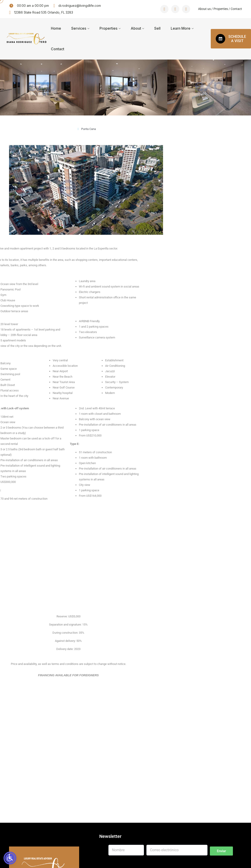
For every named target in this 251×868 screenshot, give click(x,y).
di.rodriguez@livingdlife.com (80, 6)
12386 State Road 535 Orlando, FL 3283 (44, 12)
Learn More (181, 28)
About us (204, 9)
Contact (236, 9)
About (136, 28)
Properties (220, 9)
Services (79, 28)
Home (56, 28)
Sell (157, 28)
